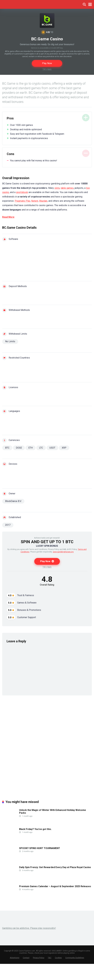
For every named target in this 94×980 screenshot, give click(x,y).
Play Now (47, 63)
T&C (50, 958)
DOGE (19, 448)
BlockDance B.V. (13, 501)
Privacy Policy (39, 958)
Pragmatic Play (22, 201)
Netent (35, 201)
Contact (26, 958)
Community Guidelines (75, 958)
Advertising (15, 958)
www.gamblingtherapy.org (63, 552)
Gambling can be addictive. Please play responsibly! (29, 928)
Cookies (58, 958)
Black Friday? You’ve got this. (35, 829)
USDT (52, 448)
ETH (31, 448)
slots (57, 188)
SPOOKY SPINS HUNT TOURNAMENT (40, 848)
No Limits (10, 341)
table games (67, 188)
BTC (7, 448)
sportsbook (22, 192)
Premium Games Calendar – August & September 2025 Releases (55, 886)
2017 (8, 525)
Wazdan (43, 201)
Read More (8, 217)
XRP (64, 448)
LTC (41, 448)
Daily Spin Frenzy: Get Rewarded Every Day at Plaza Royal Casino (55, 867)
